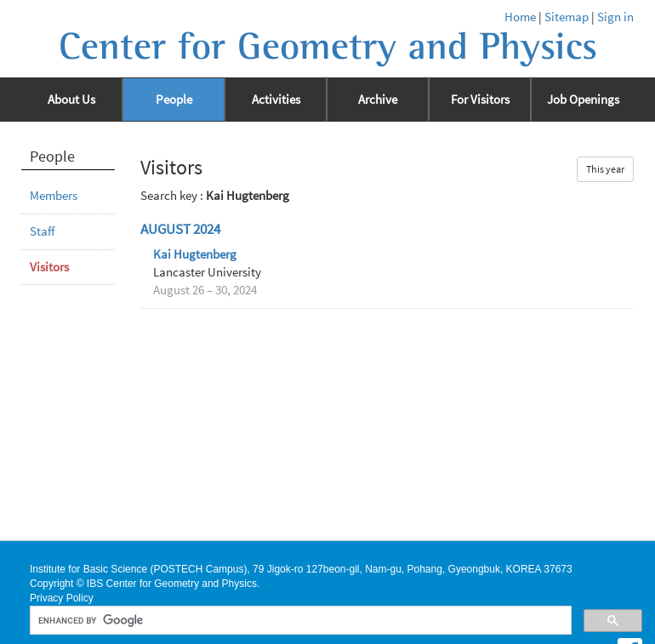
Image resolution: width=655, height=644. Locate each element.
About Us (71, 100)
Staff (42, 231)
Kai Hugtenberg (195, 254)
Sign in (615, 17)
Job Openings (583, 100)
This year (605, 169)
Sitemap (567, 17)
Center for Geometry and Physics (328, 47)
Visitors (49, 267)
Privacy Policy (62, 598)
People (174, 100)
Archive (378, 100)
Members (54, 196)
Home (520, 17)
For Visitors (480, 100)
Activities (276, 100)
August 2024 (180, 229)
